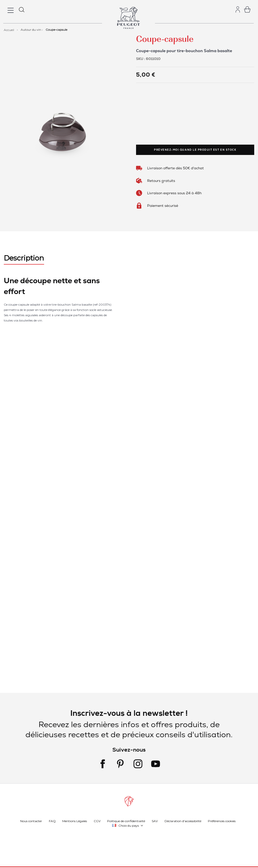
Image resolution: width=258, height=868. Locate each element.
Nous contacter (31, 821)
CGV (97, 821)
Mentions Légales (75, 821)
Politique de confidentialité (126, 821)
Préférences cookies (222, 821)
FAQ (52, 821)
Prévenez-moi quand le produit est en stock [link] (195, 150)
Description (24, 258)
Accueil (9, 30)
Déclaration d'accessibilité (183, 821)
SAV (155, 821)
